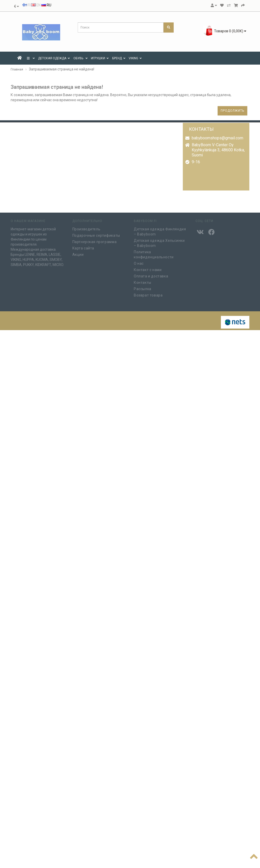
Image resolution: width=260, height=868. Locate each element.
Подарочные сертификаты (96, 234)
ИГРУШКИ (100, 58)
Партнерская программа (95, 241)
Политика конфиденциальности (154, 253)
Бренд (119, 58)
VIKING (135, 58)
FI (26, 5)
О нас (139, 262)
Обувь (80, 58)
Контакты (143, 281)
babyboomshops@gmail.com (217, 138)
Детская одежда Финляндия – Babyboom (160, 230)
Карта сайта (83, 247)
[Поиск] (169, 27)
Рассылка (143, 288)
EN (36, 5)
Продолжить (232, 111)
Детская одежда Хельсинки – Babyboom (159, 242)
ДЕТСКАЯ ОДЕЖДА (54, 58)
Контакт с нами (148, 269)
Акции (78, 253)
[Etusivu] (20, 58)
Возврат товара (148, 294)
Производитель (86, 228)
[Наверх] (254, 855)
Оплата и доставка (151, 275)
